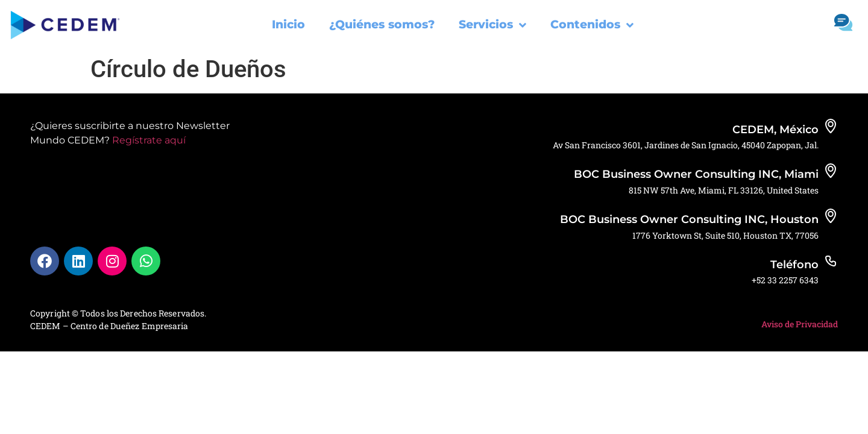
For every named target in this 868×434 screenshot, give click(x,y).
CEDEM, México (775, 130)
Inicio (288, 24)
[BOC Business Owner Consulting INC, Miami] (831, 171)
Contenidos (592, 25)
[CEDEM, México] (831, 126)
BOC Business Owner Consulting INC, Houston (689, 219)
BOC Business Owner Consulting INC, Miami (696, 174)
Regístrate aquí (149, 140)
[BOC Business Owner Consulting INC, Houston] (831, 216)
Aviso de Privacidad (800, 324)
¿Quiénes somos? (382, 24)
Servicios (492, 25)
